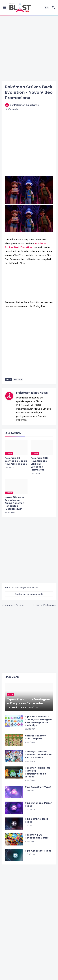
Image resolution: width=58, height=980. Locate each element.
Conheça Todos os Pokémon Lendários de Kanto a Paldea (39, 755)
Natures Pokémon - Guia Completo (36, 737)
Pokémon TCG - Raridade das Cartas (37, 836)
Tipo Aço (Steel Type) (38, 851)
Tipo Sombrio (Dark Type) (36, 820)
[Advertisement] (29, 48)
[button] (4, 8)
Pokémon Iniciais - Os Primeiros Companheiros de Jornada (38, 772)
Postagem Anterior (14, 605)
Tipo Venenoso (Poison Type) (39, 804)
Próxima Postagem (44, 605)
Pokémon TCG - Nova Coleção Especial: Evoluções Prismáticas (40, 464)
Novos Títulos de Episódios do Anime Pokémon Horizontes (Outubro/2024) (15, 503)
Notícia (18, 380)
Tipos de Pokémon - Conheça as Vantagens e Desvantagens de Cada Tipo (39, 721)
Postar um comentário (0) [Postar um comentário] (29, 594)
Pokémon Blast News (32, 393)
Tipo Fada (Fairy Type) (38, 787)
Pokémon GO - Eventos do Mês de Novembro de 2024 (16, 461)
